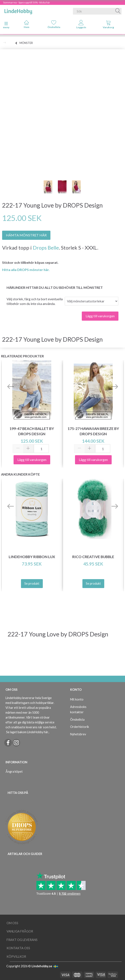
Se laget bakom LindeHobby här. (27, 732)
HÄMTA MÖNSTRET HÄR (26, 235)
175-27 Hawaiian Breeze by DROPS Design (93, 431)
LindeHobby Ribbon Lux (32, 557)
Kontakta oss (18, 948)
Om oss (12, 923)
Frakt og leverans (22, 940)
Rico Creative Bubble (93, 557)
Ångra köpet (14, 772)
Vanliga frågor (20, 931)
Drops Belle (46, 248)
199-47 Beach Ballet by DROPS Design (32, 431)
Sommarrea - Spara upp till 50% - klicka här (27, 2)
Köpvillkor (16, 957)
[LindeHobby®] (18, 10)
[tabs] (108, 25)
